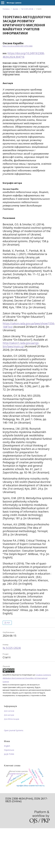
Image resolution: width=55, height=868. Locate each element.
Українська (9, 750)
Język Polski (9, 754)
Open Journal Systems (14, 730)
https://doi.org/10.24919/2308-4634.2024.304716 (24, 55)
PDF (8, 623)
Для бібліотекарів (12, 719)
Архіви (15, 9)
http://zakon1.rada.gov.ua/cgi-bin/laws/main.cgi (21, 345)
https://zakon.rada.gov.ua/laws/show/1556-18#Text (29, 325)
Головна (6, 9)
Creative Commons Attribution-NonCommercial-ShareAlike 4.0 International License (27, 678)
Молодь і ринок (14, 3)
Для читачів (9, 711)
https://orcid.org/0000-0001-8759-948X (18, 46)
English (7, 746)
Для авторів (9, 715)
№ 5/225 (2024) (27, 9)
